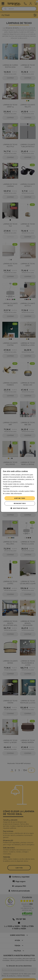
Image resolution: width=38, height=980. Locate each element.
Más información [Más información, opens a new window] (16, 493)
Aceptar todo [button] (20, 498)
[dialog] (19, 490)
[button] (19, 508)
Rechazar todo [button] (20, 503)
